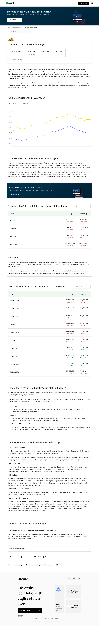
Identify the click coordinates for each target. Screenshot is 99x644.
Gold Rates (15, 28)
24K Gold (15, 104)
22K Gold (27, 104)
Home (9, 28)
